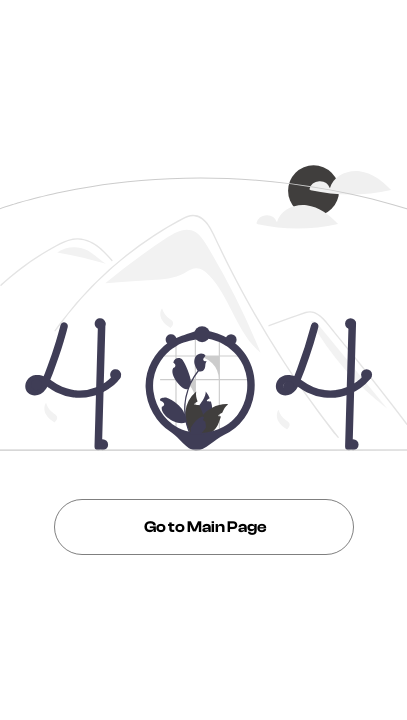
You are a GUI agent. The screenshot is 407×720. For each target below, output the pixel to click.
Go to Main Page (204, 527)
